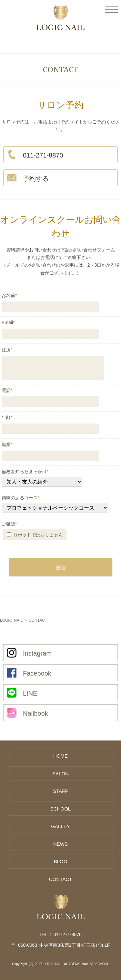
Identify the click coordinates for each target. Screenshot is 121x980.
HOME (60, 755)
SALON (60, 773)
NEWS (60, 844)
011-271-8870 (68, 934)
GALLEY (60, 826)
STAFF (60, 791)
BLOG (61, 861)
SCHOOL (60, 808)
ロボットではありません (35, 535)
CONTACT (60, 879)
